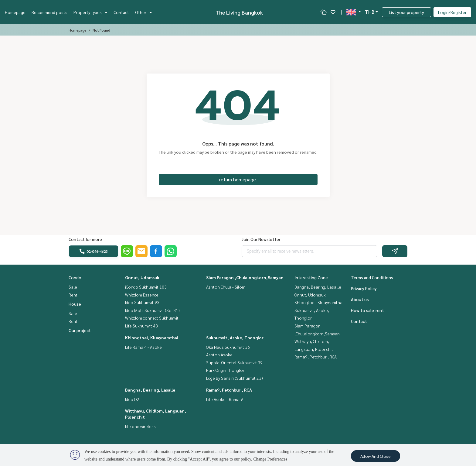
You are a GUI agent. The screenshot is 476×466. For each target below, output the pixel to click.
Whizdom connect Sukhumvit (152, 318)
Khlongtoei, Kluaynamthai (152, 338)
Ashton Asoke (219, 355)
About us (360, 299)
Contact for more (85, 239)
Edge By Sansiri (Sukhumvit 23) (235, 378)
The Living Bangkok (239, 12)
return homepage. (238, 179)
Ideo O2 (132, 399)
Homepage (15, 12)
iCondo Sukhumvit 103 (146, 287)
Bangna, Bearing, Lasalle (150, 390)
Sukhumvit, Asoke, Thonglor (235, 338)
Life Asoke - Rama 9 (224, 399)
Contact (121, 12)
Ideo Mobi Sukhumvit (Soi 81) (152, 310)
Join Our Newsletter (261, 239)
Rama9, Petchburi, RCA (229, 390)
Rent (73, 295)
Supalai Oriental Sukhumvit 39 (234, 362)
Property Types (90, 12)
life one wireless (140, 426)
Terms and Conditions (372, 277)
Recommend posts (49, 12)
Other (144, 12)
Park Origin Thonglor (225, 370)
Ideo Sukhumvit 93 (142, 302)
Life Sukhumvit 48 (141, 326)
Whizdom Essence (142, 295)
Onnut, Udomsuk (142, 277)
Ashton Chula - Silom (226, 287)
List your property (406, 12)
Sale (73, 287)
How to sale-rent (367, 310)
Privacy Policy (364, 288)
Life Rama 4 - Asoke (143, 347)
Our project (80, 330)
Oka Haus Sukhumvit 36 (228, 347)
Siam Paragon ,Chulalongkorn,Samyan (245, 277)
